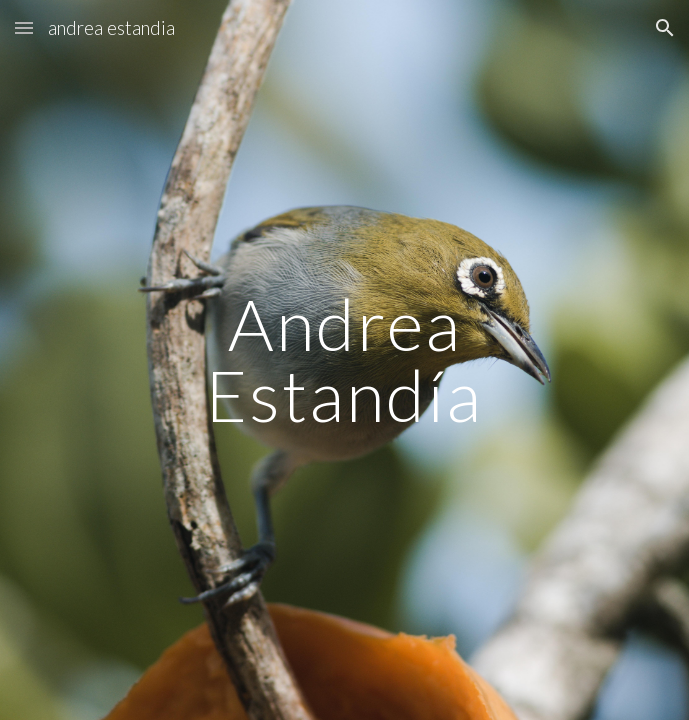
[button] (24, 27)
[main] (344, 359)
